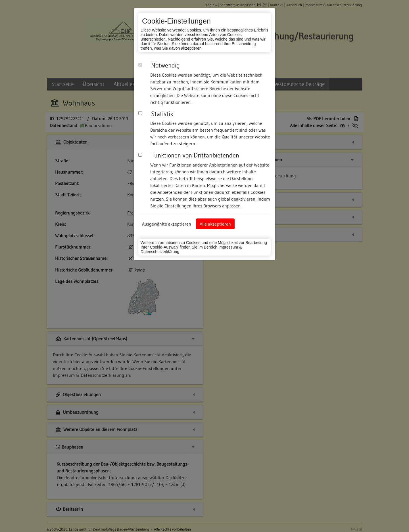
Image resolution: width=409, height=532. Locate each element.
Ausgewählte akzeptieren (167, 224)
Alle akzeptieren (215, 224)
